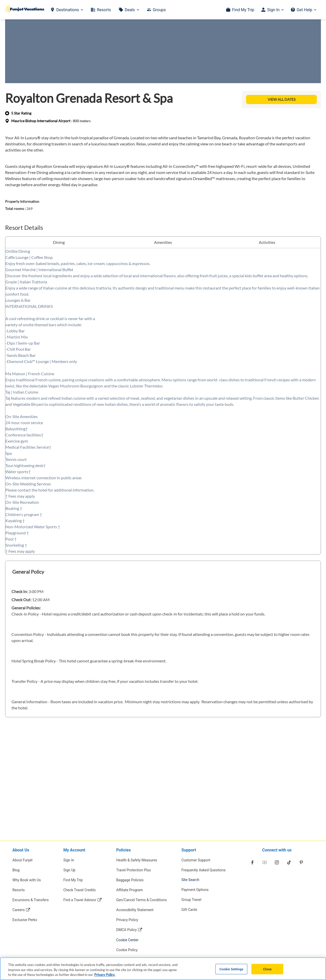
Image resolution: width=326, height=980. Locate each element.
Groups (159, 10)
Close (267, 969)
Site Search (190, 880)
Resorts (104, 10)
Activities (267, 242)
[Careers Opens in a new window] (31, 910)
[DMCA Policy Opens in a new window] (141, 930)
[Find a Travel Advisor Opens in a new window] (83, 900)
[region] (163, 969)
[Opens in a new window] (252, 862)
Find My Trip (243, 10)
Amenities (163, 242)
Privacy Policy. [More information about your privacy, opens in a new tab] (105, 975)
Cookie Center (127, 940)
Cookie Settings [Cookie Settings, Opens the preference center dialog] (232, 969)
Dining (59, 242)
